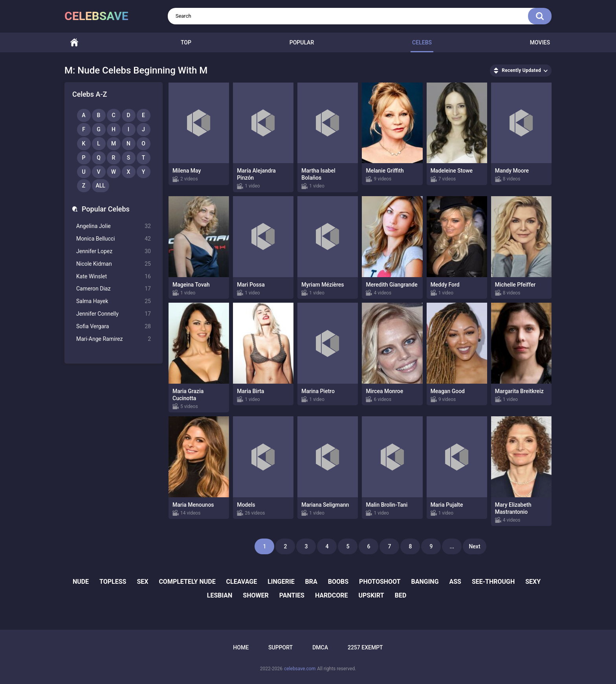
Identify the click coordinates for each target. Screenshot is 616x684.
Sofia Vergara (114, 326)
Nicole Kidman (114, 264)
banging (425, 582)
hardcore (332, 595)
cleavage (242, 582)
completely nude (187, 582)
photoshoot (380, 582)
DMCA (320, 647)
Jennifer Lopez (114, 251)
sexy (533, 582)
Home (74, 43)
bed (401, 595)
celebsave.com (300, 669)
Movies (540, 42)
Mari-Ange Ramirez (114, 339)
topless (113, 582)
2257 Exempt (365, 647)
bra (311, 582)
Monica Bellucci (114, 239)
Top (186, 42)
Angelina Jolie (114, 226)
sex (142, 582)
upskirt (371, 595)
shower (256, 595)
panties (292, 595)
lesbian (220, 595)
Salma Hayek (114, 301)
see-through (493, 582)
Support (280, 647)
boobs (338, 582)
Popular (302, 42)
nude (81, 582)
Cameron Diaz (114, 289)
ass (455, 582)
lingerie (281, 582)
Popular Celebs (106, 209)
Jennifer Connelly (114, 314)
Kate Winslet (114, 277)
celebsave (96, 16)
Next (474, 546)
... (452, 546)
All (101, 186)
